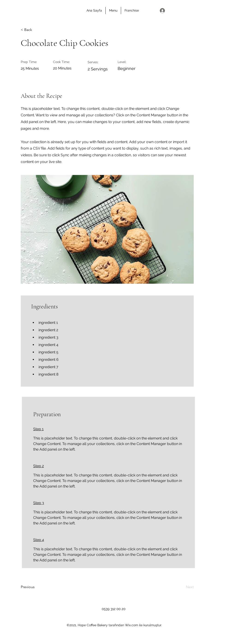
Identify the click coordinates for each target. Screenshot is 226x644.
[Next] (182, 587)
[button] (186, 10)
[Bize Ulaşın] (208, 11)
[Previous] (36, 587)
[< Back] (36, 30)
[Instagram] (152, 10)
